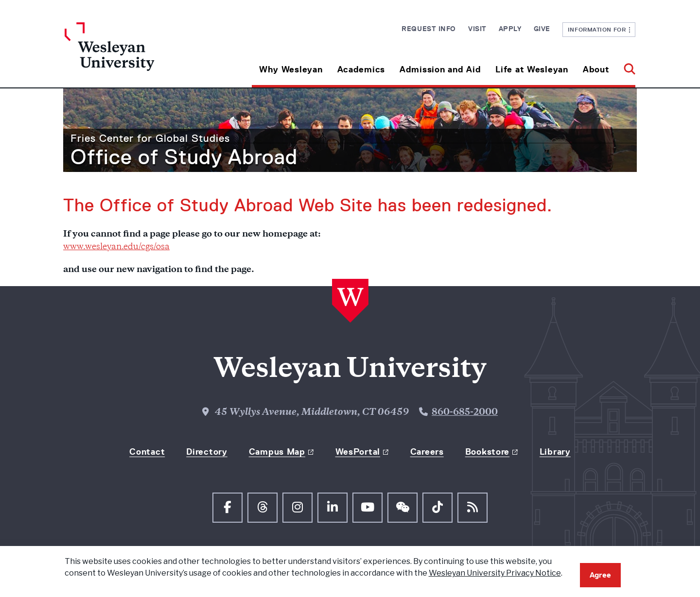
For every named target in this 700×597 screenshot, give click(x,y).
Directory (207, 452)
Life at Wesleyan (532, 69)
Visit (477, 29)
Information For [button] (599, 29)
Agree (600, 575)
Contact (147, 452)
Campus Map (277, 452)
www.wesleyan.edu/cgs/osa (116, 247)
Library (555, 452)
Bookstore (487, 452)
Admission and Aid (440, 69)
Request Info (429, 29)
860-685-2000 (465, 413)
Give (542, 29)
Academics (361, 69)
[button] (626, 66)
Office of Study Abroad (184, 157)
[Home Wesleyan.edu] (136, 55)
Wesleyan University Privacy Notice (495, 573)
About (596, 69)
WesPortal (358, 452)
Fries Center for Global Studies (150, 138)
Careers (427, 452)
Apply (510, 29)
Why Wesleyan (291, 69)
